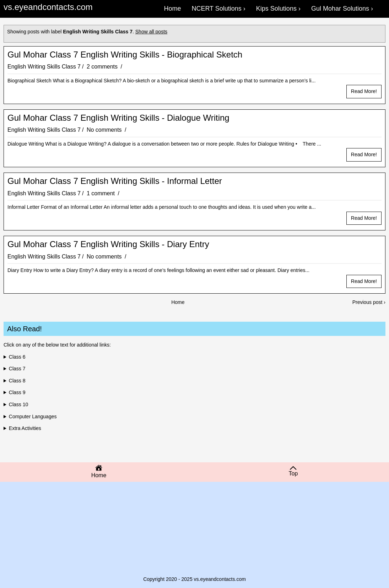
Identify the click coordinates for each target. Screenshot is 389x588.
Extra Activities (25, 428)
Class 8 (17, 381)
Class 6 (17, 357)
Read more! (364, 91)
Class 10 (18, 404)
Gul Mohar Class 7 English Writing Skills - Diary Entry (108, 244)
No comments (105, 130)
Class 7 (17, 369)
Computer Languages (33, 416)
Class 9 (17, 392)
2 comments (103, 67)
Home (178, 302)
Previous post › (369, 302)
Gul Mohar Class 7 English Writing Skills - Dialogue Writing (118, 118)
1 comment (102, 193)
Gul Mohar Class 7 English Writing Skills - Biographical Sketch (125, 55)
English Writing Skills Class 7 (44, 67)
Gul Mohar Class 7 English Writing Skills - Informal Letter (115, 181)
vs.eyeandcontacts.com (48, 7)
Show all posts (151, 32)
